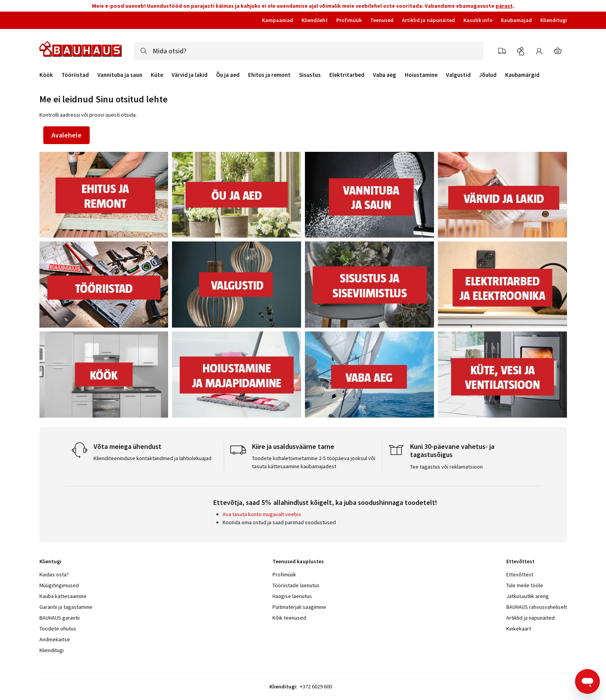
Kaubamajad (516, 20)
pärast (504, 6)
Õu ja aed (228, 75)
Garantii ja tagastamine (66, 607)
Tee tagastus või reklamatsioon (446, 467)
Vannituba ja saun (120, 75)
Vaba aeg (385, 75)
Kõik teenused (289, 618)
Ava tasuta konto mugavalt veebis (262, 514)
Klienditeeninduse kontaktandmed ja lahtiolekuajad (152, 458)
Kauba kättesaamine (63, 596)
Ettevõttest (520, 574)
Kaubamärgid (522, 75)
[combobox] (309, 51)
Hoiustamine (421, 75)
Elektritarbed (347, 75)
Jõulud (488, 75)
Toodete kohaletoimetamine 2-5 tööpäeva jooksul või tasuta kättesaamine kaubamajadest (314, 462)
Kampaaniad (277, 20)
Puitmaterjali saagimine (299, 607)
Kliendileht (315, 20)
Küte (157, 75)
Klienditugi (554, 20)
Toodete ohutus (58, 629)
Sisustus (310, 75)
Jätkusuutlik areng (528, 596)
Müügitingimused (59, 585)
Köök (46, 75)
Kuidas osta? (54, 574)
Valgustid (458, 75)
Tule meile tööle (525, 585)
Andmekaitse (55, 639)
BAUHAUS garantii (60, 618)
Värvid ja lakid (190, 75)
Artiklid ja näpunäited (428, 20)
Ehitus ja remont (269, 75)
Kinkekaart (519, 629)
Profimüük (349, 20)
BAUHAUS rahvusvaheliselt (537, 607)
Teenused (382, 20)
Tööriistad (75, 75)
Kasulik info (478, 20)
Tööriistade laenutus (296, 585)
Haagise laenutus (292, 596)
